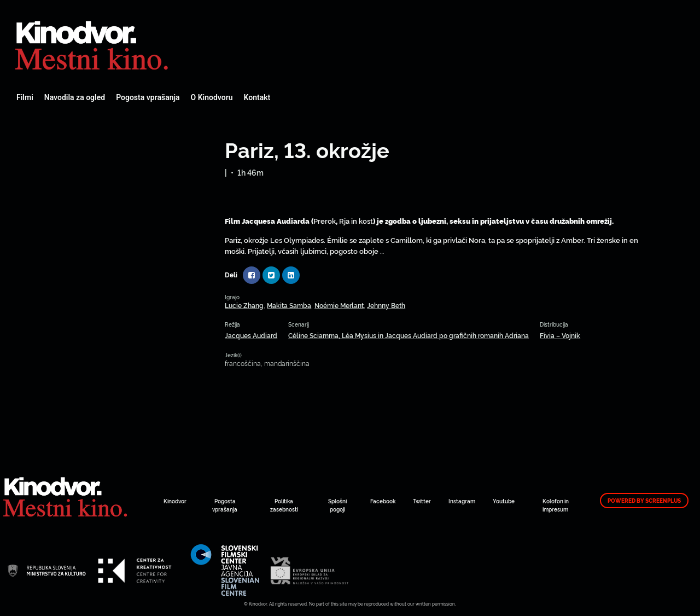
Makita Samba (289, 305)
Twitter (422, 501)
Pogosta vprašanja (148, 97)
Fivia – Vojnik (560, 335)
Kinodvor (175, 501)
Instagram (462, 501)
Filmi (25, 97)
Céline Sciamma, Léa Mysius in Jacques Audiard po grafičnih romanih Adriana (409, 335)
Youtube (504, 501)
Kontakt (257, 97)
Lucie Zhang (244, 305)
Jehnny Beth (386, 305)
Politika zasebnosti (284, 505)
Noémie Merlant (339, 305)
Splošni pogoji (337, 505)
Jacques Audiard (251, 335)
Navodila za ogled (75, 97)
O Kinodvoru (212, 97)
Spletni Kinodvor (93, 44)
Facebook (383, 501)
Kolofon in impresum (556, 505)
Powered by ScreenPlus (644, 501)
